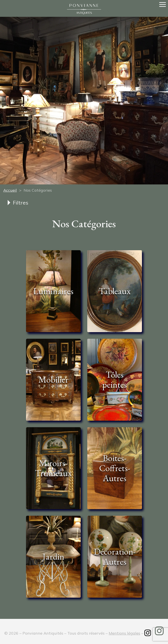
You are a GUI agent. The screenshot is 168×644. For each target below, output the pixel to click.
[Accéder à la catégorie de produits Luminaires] (53, 291)
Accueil (10, 190)
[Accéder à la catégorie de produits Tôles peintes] (115, 380)
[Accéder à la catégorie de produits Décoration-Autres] (115, 557)
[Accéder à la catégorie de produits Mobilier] (53, 380)
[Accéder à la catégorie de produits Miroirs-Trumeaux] (53, 468)
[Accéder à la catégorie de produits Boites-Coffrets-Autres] (115, 468)
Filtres (21, 203)
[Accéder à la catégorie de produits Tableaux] (115, 291)
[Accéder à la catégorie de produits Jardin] (53, 557)
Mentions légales (124, 633)
